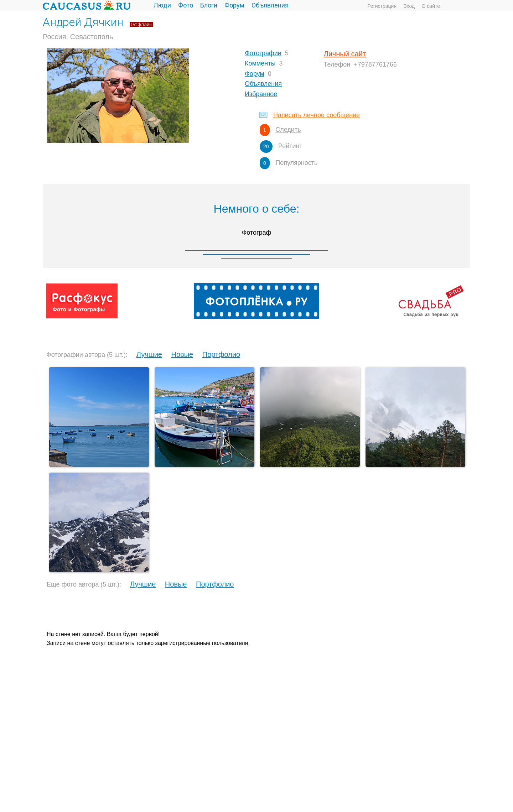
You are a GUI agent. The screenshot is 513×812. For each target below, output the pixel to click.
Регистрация (382, 6)
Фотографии (263, 53)
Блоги (209, 5)
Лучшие (149, 354)
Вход (409, 6)
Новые (182, 354)
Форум (234, 5)
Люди (162, 5)
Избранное (261, 94)
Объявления (270, 5)
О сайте (431, 6)
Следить (288, 130)
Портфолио (221, 354)
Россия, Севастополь (78, 37)
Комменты (260, 63)
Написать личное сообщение (317, 115)
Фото (186, 5)
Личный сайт (345, 54)
